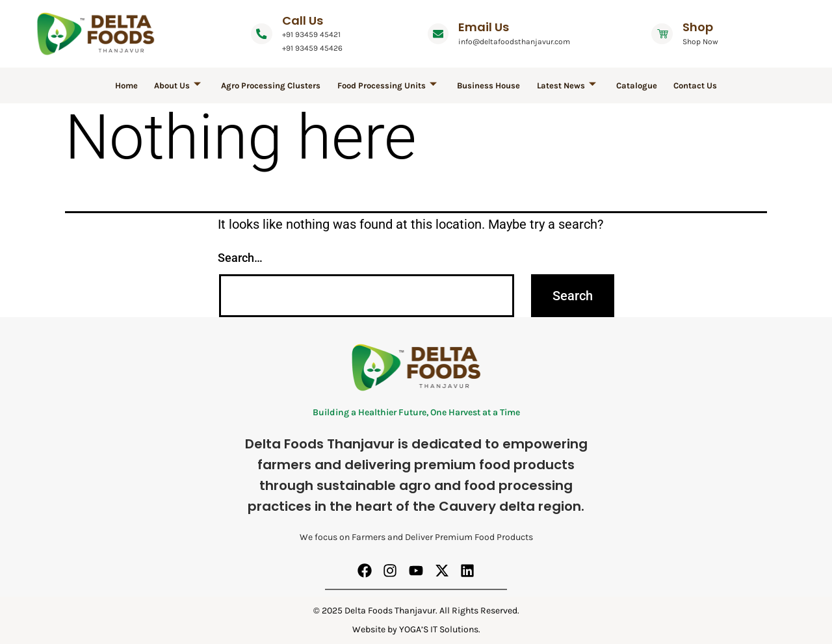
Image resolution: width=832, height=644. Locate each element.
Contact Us (683, 85)
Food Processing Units (389, 85)
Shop (708, 27)
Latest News (561, 85)
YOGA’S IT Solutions (439, 629)
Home (139, 85)
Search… (240, 258)
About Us (187, 85)
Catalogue (628, 85)
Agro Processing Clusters (277, 85)
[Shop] (667, 34)
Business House (487, 85)
